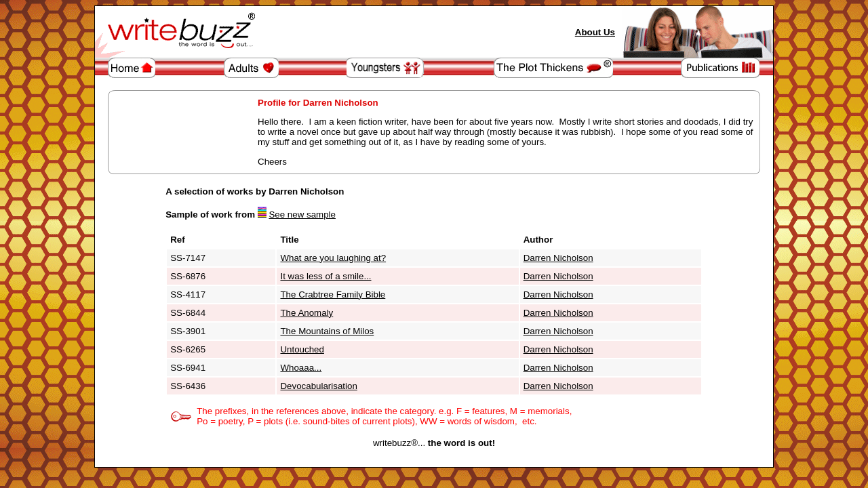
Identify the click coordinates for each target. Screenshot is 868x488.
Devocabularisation (318, 386)
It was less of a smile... (325, 276)
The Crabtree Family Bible (333, 294)
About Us (595, 32)
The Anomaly (307, 313)
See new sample (302, 215)
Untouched (302, 349)
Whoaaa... (301, 368)
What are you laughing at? (333, 258)
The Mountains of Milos (327, 331)
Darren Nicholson (558, 258)
